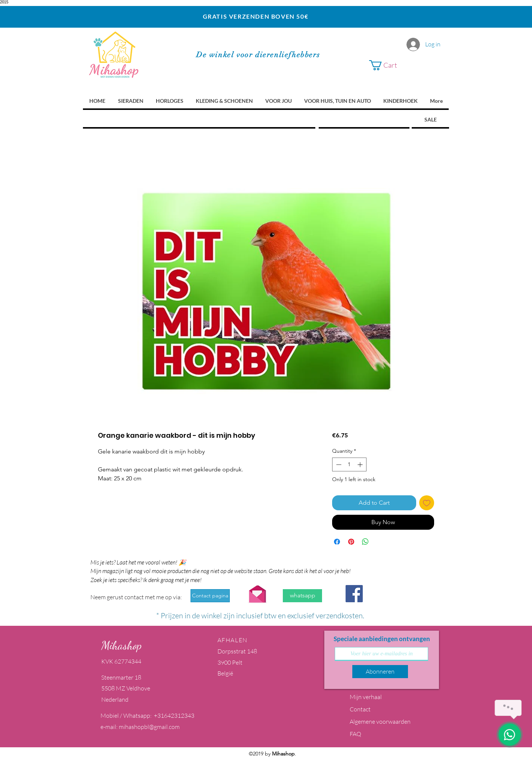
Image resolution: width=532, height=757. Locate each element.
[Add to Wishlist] (427, 503)
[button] (403, 65)
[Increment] (361, 464)
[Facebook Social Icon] (354, 594)
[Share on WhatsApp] (365, 542)
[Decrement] (338, 464)
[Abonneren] (380, 672)
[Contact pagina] (210, 596)
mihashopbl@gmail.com (149, 727)
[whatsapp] (302, 596)
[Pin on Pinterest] (351, 542)
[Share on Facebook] (337, 542)
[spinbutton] (349, 464)
